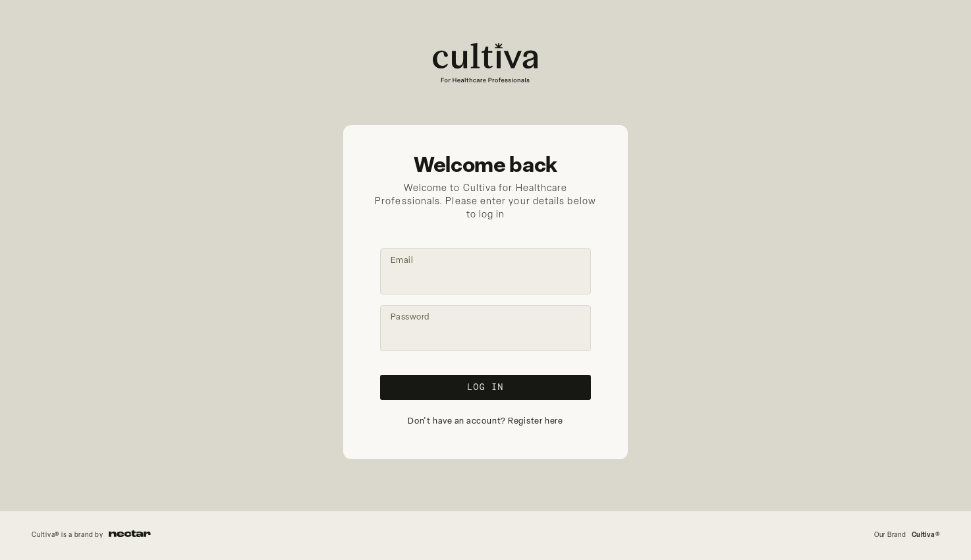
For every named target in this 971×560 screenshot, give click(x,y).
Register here (536, 421)
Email (402, 261)
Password (410, 317)
